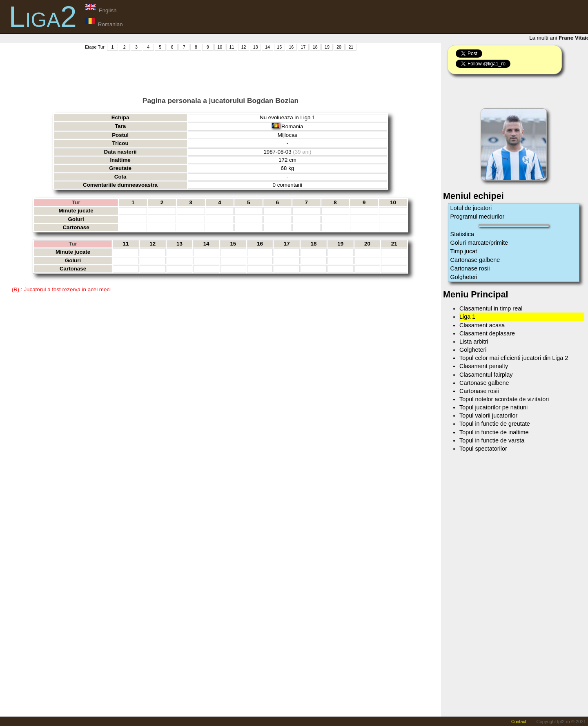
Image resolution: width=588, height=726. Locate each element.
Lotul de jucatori (471, 208)
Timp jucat (464, 251)
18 (315, 47)
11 (232, 47)
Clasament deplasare (487, 333)
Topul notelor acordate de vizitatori (504, 399)
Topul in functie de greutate (495, 424)
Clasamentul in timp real (491, 308)
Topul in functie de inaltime (494, 432)
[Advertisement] (220, 70)
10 (220, 47)
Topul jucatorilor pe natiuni (493, 407)
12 (244, 47)
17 (303, 47)
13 (256, 47)
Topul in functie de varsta (492, 440)
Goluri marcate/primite (479, 243)
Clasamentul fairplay (486, 375)
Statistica (462, 234)
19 (327, 47)
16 (291, 47)
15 (279, 47)
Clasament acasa (482, 325)
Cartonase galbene (475, 260)
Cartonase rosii (470, 268)
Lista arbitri (474, 342)
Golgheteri (464, 277)
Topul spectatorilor (483, 449)
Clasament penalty (484, 366)
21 (351, 47)
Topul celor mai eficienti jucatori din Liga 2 (514, 358)
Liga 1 (467, 317)
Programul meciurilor (478, 217)
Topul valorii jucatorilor (488, 415)
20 (339, 47)
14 (267, 47)
